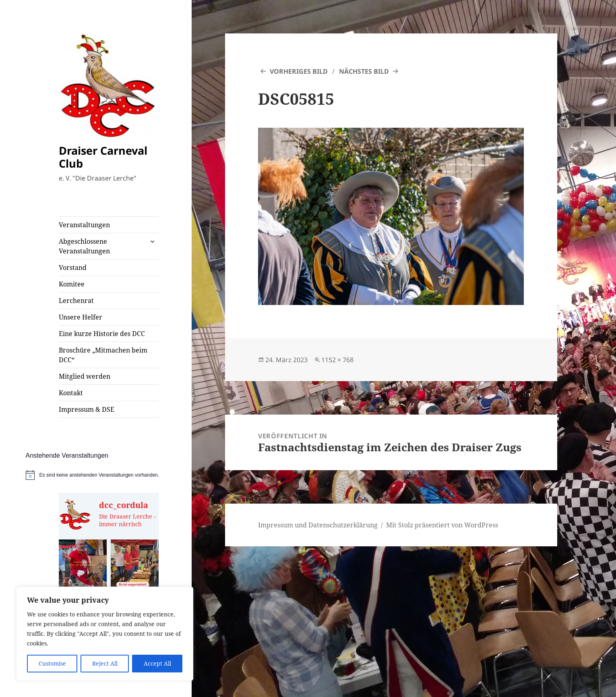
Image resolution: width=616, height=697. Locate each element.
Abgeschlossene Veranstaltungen (84, 246)
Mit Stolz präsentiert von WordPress (442, 525)
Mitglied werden (85, 376)
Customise (52, 663)
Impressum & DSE (87, 409)
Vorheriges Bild (299, 71)
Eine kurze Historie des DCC (102, 334)
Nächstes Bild (364, 71)
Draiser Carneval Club (103, 157)
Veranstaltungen (84, 225)
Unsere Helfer (81, 317)
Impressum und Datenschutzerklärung (318, 525)
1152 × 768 (337, 360)
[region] (105, 634)
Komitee (72, 284)
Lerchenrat (76, 301)
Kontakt (71, 393)
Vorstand (73, 268)
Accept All (157, 663)
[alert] (109, 475)
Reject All (105, 663)
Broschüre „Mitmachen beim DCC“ (103, 355)
